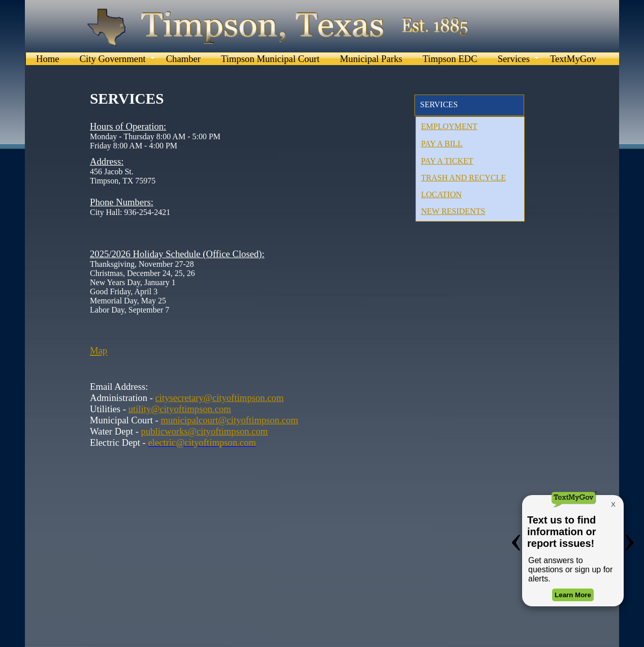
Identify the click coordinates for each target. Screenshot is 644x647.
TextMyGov (573, 59)
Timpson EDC (450, 59)
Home (48, 59)
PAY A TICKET (447, 161)
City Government (113, 59)
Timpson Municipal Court (270, 59)
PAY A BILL (442, 144)
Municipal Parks (371, 59)
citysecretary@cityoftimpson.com (220, 398)
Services (514, 59)
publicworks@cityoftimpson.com (205, 431)
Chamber (183, 59)
